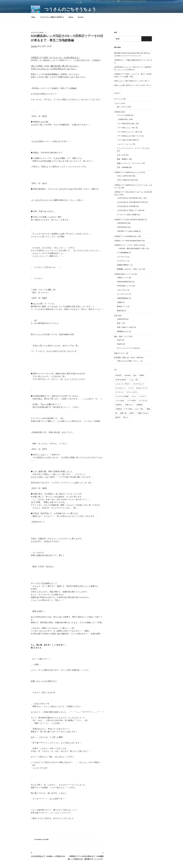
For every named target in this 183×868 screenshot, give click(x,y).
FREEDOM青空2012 (124, 282)
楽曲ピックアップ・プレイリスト (129, 163)
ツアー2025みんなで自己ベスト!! (129, 136)
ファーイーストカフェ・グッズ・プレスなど (133, 148)
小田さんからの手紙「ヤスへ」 (128, 361)
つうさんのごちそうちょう (70, 9)
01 (36, 46)
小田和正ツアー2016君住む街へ (126, 236)
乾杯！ (119, 323)
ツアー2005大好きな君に (126, 124)
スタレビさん (122, 290)
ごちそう (117, 103)
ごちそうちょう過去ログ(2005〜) (52, 17)
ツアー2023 (131, 401)
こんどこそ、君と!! (122, 384)
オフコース (118, 99)
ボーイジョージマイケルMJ (127, 348)
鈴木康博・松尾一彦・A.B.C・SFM (127, 358)
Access (81, 17)
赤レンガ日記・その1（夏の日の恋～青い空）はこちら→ (55, 66)
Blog (33, 17)
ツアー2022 (120, 401)
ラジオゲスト (122, 261)
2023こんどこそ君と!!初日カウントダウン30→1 (132, 81)
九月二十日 (121, 155)
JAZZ (119, 340)
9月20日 (118, 375)
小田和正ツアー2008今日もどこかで (127, 172)
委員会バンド (122, 306)
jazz (135, 375)
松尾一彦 (123, 413)
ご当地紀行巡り (123, 119)
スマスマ (143, 396)
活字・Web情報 (123, 167)
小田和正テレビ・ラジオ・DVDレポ (127, 245)
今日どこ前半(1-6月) (124, 176)
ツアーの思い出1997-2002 (127, 140)
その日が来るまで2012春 (41, 839)
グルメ (134, 396)
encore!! (128, 375)
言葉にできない (143, 413)
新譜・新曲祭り (123, 159)
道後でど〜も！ (120, 353)
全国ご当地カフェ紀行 (125, 327)
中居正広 (119, 405)
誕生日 (118, 417)
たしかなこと (120, 388)
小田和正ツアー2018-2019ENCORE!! (128, 241)
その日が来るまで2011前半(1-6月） (130, 198)
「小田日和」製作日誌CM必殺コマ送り (131, 248)
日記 (116, 316)
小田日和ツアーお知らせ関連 (128, 231)
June (33, 46)
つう (45, 33)
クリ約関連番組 (123, 253)
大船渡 (119, 302)
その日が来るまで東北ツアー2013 (129, 210)
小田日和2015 (122, 227)
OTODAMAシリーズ (124, 286)
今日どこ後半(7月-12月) (126, 180)
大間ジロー (129, 405)
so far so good (121, 380)
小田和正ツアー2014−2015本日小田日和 (129, 220)
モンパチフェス (123, 294)
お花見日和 (121, 319)
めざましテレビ (142, 388)
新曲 (148, 409)
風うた (126, 417)
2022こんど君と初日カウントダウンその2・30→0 (132, 85)
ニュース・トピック (124, 144)
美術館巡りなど (123, 331)
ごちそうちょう (138, 384)
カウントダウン (132, 392)
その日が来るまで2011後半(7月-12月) (131, 202)
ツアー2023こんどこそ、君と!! (128, 132)
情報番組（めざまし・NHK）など (129, 269)
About (71, 17)
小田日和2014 (122, 223)
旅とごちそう (122, 107)
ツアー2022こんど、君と (126, 128)
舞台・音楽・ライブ (121, 336)
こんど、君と (134, 380)
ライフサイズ (122, 257)
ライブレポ (143, 401)
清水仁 (132, 413)
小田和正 (117, 112)
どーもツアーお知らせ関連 (127, 215)
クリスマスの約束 (123, 115)
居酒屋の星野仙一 (123, 265)
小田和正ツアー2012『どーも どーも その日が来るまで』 (56, 58)
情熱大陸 (120, 311)
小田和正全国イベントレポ (124, 274)
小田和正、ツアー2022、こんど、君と (129, 409)
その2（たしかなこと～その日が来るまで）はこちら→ (54, 69)
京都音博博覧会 (123, 298)
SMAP (119, 344)
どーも (131, 388)
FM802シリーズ (123, 278)
